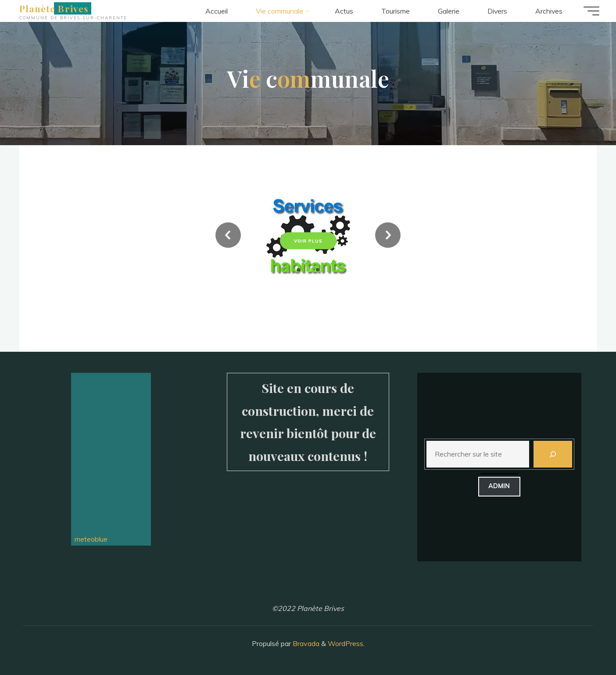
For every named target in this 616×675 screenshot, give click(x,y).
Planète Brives (55, 8)
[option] (308, 236)
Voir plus (308, 240)
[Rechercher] (553, 454)
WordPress (346, 643)
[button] (228, 236)
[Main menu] (591, 11)
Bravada (305, 643)
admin (499, 486)
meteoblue (89, 539)
